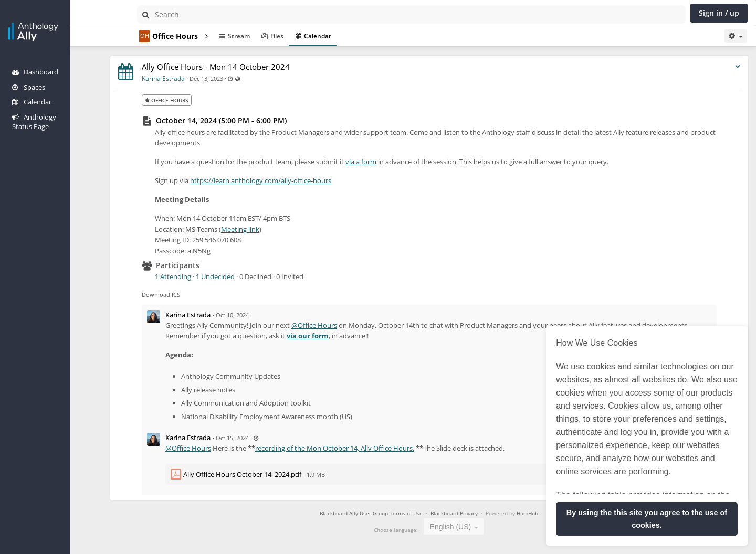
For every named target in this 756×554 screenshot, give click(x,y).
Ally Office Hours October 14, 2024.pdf (271, 474)
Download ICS (190, 295)
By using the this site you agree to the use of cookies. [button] (647, 519)
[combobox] (468, 526)
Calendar (32, 102)
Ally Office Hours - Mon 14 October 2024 (245, 67)
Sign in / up (719, 13)
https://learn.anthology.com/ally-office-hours (290, 180)
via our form (385, 336)
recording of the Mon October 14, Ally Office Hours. (364, 448)
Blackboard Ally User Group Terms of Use (386, 513)
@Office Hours (343, 325)
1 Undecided (244, 276)
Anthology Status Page (53, 117)
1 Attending (202, 276)
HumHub (542, 513)
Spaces (29, 87)
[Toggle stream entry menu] (738, 67)
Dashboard (35, 72)
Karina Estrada (192, 78)
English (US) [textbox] (465, 527)
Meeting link (269, 229)
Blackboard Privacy (470, 513)
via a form (390, 162)
